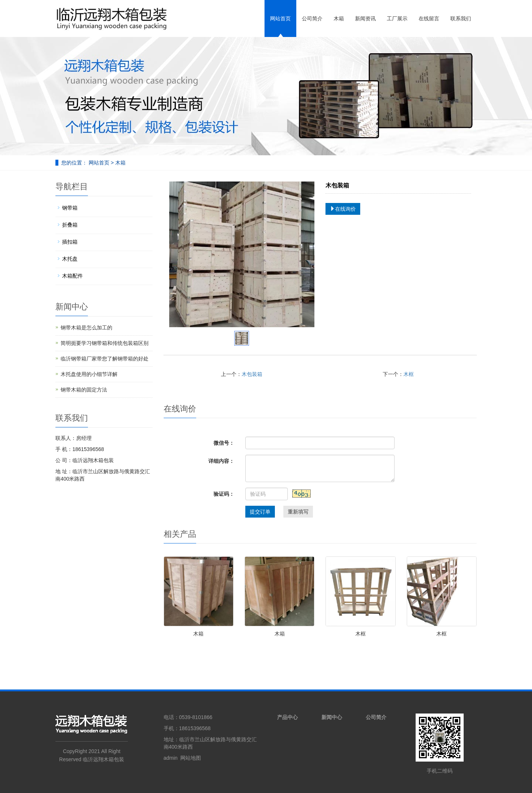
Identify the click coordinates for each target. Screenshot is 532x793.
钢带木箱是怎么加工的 (86, 328)
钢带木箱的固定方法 (84, 390)
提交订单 (260, 512)
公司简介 (312, 18)
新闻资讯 (365, 18)
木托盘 (70, 259)
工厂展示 (397, 18)
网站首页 (280, 18)
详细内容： (221, 461)
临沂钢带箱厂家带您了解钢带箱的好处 (105, 359)
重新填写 (298, 512)
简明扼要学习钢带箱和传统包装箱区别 (105, 343)
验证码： (224, 494)
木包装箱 (252, 374)
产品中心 (287, 717)
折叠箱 (70, 225)
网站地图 (191, 758)
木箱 (339, 18)
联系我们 (461, 18)
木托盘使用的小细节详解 (89, 374)
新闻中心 (332, 717)
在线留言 (429, 18)
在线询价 (343, 209)
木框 (409, 374)
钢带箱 (70, 208)
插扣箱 (70, 242)
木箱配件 (72, 276)
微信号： (224, 443)
